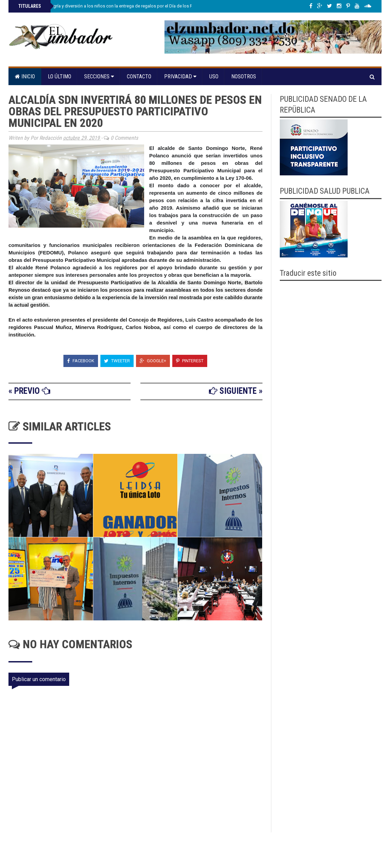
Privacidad (180, 76)
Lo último (60, 76)
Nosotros (244, 76)
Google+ (153, 361)
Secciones (99, 76)
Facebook (81, 361)
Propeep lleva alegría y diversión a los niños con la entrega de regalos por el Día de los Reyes (109, 6)
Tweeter (117, 361)
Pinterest (190, 361)
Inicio (25, 76)
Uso (214, 76)
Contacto (139, 76)
